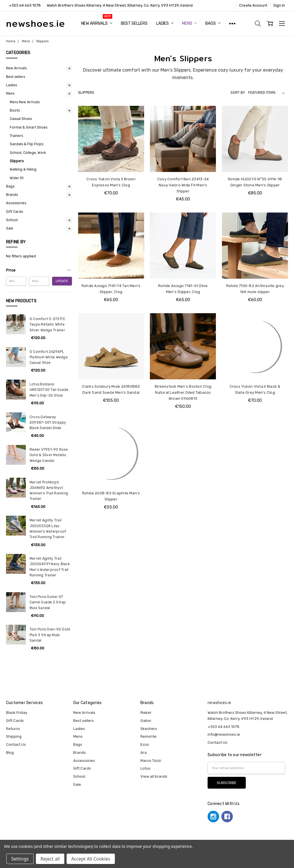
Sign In (279, 5)
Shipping (14, 736)
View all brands (154, 776)
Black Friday (17, 713)
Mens (189, 23)
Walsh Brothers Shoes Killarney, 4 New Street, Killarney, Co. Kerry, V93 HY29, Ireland (120, 5)
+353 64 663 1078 (25, 5)
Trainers (16, 136)
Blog (10, 753)
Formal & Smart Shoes (29, 127)
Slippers (17, 161)
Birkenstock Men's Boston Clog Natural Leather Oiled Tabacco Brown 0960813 (183, 392)
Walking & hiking (23, 169)
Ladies (165, 23)
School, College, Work (28, 153)
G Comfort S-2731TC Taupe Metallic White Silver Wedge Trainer (48, 325)
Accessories (16, 203)
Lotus (145, 768)
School (12, 220)
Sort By (238, 93)
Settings (20, 859)
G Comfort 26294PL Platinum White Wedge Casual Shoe (49, 357)
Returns (13, 729)
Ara (144, 753)
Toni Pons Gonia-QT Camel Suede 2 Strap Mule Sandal (48, 602)
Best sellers (134, 23)
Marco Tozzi (151, 761)
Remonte (148, 736)
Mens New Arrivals (25, 102)
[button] (39, 270)
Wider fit (17, 178)
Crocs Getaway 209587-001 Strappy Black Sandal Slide (48, 423)
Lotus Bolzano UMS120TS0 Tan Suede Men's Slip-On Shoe (49, 390)
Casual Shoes (21, 119)
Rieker (146, 713)
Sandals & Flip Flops (27, 144)
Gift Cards (14, 212)
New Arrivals (97, 23)
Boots (15, 110)
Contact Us (16, 744)
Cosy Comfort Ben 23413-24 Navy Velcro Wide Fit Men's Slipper (183, 185)
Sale (10, 228)
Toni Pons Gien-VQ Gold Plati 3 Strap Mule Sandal (50, 635)
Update (62, 281)
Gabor (146, 721)
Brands (12, 195)
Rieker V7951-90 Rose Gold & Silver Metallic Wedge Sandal (49, 455)
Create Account (253, 5)
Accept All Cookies (91, 859)
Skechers (149, 729)
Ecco (145, 744)
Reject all (50, 859)
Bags (213, 23)
